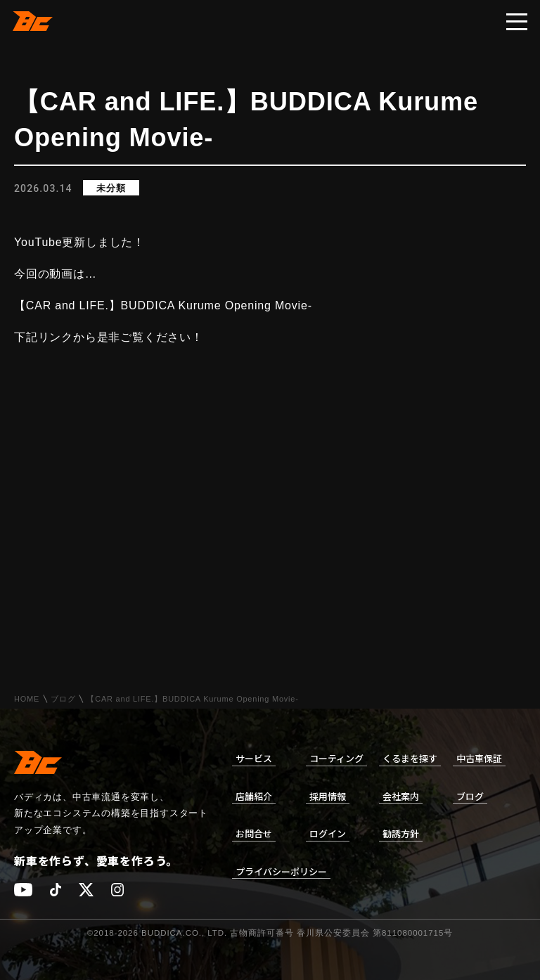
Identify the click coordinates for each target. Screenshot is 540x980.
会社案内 (401, 796)
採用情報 (328, 796)
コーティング (336, 758)
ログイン (328, 833)
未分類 (111, 188)
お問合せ (254, 833)
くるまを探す (410, 758)
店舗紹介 (254, 796)
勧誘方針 (401, 833)
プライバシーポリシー (281, 871)
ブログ (63, 699)
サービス (254, 758)
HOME (27, 699)
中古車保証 (479, 758)
